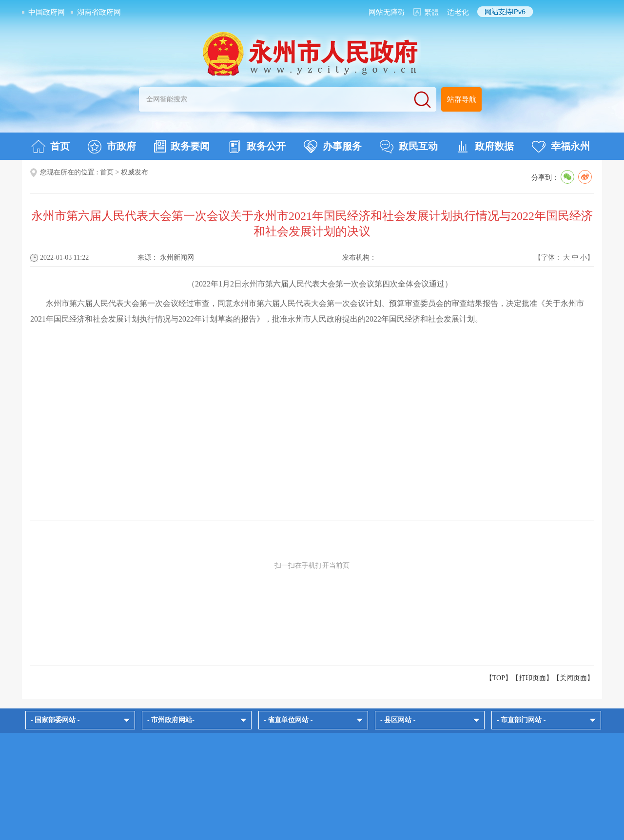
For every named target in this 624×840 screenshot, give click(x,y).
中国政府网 (47, 12)
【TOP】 (499, 678)
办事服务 (333, 147)
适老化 (458, 12)
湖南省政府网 (99, 12)
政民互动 (409, 147)
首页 (50, 147)
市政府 (112, 147)
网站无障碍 (387, 12)
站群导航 (462, 99)
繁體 (431, 12)
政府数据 (485, 147)
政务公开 (257, 147)
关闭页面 (573, 678)
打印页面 (532, 678)
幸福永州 (561, 147)
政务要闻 (182, 146)
